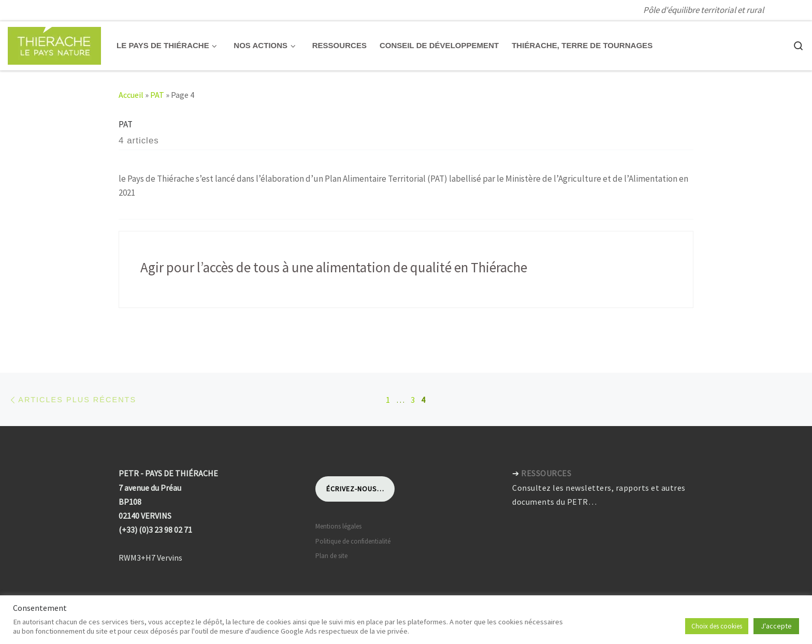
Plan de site (331, 556)
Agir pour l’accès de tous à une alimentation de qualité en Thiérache (334, 267)
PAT (157, 95)
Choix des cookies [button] (717, 626)
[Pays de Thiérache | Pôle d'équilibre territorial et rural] (54, 44)
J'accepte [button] (776, 626)
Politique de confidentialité (353, 541)
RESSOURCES (546, 473)
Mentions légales (338, 526)
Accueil (131, 95)
